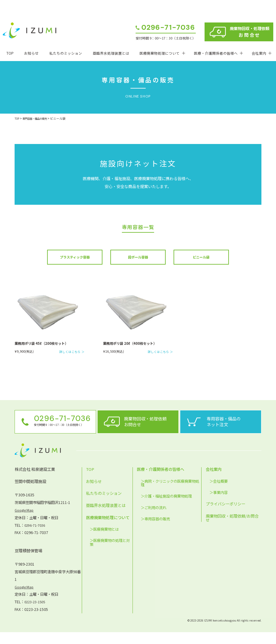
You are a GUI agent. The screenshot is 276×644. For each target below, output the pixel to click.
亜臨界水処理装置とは (111, 53)
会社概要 (220, 493)
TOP (10, 53)
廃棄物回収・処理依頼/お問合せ (232, 529)
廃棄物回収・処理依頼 (250, 32)
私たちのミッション (66, 53)
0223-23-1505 (36, 613)
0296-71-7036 (168, 28)
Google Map (25, 522)
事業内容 (220, 504)
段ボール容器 (138, 258)
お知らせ (31, 53)
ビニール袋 (201, 258)
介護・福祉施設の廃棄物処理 (168, 508)
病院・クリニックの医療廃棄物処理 (170, 495)
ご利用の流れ (155, 519)
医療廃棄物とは (106, 541)
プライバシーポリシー (226, 516)
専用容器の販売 (157, 530)
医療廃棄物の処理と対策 (110, 554)
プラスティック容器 (75, 258)
